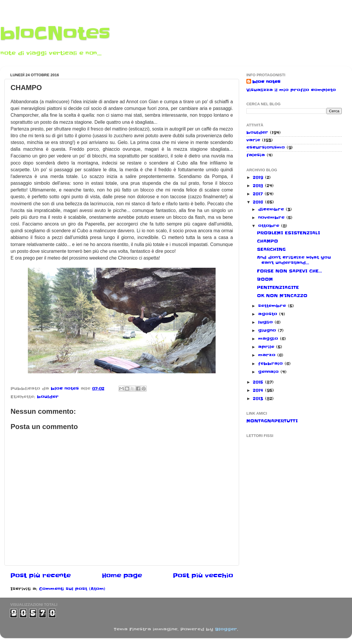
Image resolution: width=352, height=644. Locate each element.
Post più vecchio (203, 576)
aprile (267, 347)
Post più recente (40, 576)
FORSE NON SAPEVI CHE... (290, 271)
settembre (273, 306)
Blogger (226, 629)
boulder (48, 397)
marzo (268, 355)
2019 (259, 177)
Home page (122, 576)
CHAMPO (268, 241)
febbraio (271, 364)
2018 (259, 186)
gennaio (269, 372)
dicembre (272, 209)
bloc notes (266, 82)
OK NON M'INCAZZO (282, 296)
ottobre (270, 226)
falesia (256, 155)
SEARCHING (271, 249)
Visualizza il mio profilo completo (291, 90)
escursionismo (266, 148)
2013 (259, 399)
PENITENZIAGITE (278, 287)
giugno (268, 331)
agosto (269, 314)
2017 (259, 194)
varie (253, 140)
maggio (269, 339)
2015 (259, 382)
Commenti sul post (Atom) (72, 589)
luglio (266, 322)
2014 (259, 390)
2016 (259, 202)
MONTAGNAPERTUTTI (272, 421)
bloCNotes (55, 34)
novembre (272, 218)
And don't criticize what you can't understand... (294, 260)
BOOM (265, 279)
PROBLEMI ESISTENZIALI (288, 233)
